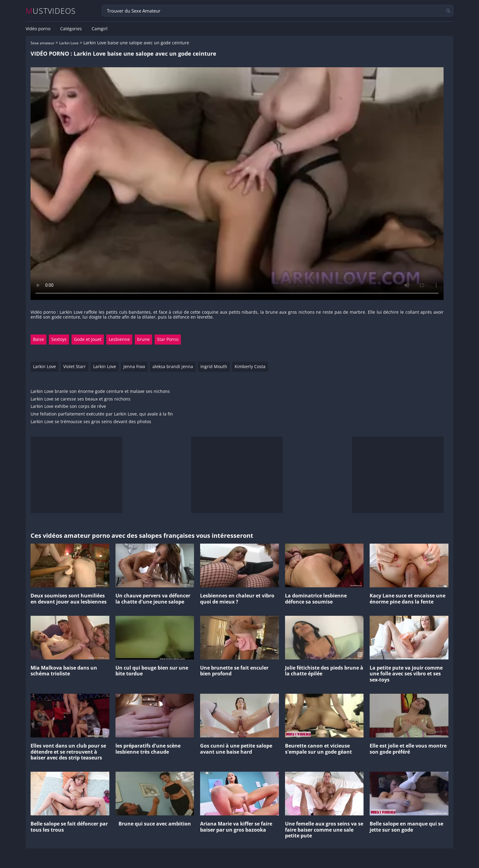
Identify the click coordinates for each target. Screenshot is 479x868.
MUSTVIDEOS (51, 11)
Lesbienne (119, 339)
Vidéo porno (38, 29)
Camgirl (100, 29)
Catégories (71, 29)
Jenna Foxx (134, 366)
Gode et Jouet (88, 339)
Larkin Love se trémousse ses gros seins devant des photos (91, 422)
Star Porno (168, 339)
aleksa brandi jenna (173, 366)
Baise (38, 339)
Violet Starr (75, 366)
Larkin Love (69, 43)
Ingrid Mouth (214, 366)
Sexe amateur (42, 43)
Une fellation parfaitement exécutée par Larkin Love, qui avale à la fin (102, 414)
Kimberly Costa (250, 366)
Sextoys (59, 339)
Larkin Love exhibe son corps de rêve (68, 406)
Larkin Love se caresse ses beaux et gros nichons (80, 399)
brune (143, 339)
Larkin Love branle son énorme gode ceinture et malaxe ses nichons (100, 392)
